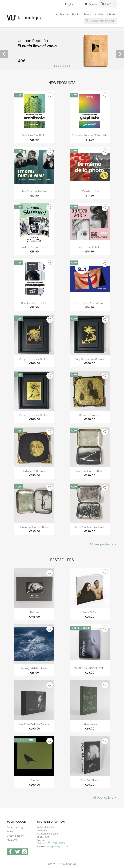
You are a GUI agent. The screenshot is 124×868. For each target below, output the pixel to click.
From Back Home (90, 780)
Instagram (24, 852)
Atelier (99, 14)
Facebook (10, 852)
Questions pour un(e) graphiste (90, 135)
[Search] (101, 21)
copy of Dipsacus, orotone (34, 359)
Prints (87, 14)
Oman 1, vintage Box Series (90, 471)
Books (76, 14)
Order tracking (15, 827)
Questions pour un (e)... (34, 303)
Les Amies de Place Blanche (34, 724)
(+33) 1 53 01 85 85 (55, 843)
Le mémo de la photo (90, 191)
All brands (62, 14)
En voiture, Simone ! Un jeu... (34, 247)
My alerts (12, 840)
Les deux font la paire (34, 191)
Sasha (34, 780)
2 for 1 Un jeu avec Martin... (90, 303)
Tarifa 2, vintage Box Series (90, 527)
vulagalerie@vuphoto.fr (60, 846)
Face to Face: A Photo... (90, 247)
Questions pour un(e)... (34, 135)
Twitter (17, 852)
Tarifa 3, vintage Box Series (34, 527)
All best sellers (105, 798)
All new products (104, 545)
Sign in (10, 832)
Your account (17, 822)
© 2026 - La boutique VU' (62, 864)
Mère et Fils (90, 612)
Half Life (34, 612)
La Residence (90, 724)
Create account (16, 836)
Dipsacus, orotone (90, 415)
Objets (111, 14)
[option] (62, 50)
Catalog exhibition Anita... (34, 668)
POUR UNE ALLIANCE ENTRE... (90, 668)
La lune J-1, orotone (34, 471)
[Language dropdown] (72, 4)
